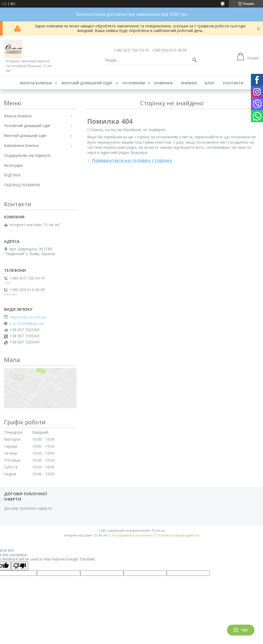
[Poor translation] (20, 566)
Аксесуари (13, 165)
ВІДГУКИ (12, 175)
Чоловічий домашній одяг (27, 126)
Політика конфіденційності (178, 535)
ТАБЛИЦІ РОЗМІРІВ (22, 185)
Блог (210, 83)
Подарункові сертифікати (27, 155)
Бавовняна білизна (21, 145)
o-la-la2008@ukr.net (27, 324)
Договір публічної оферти (28, 508)
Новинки (163, 83)
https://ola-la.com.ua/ (28, 317)
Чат (241, 630)
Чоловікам (134, 83)
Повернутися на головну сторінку (132, 160)
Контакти (233, 83)
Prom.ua (158, 531)
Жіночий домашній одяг (87, 83)
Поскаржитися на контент (132, 535)
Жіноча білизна (36, 83)
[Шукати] (195, 60)
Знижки (189, 83)
